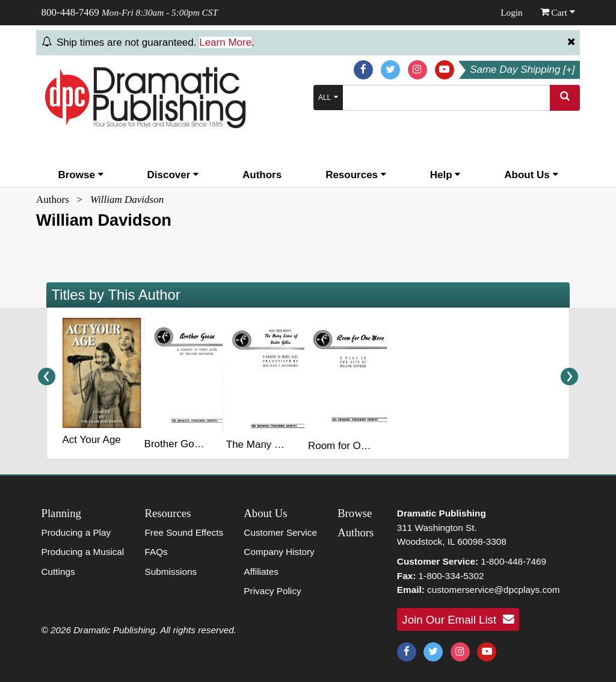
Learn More (225, 42)
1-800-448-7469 (513, 561)
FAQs (156, 552)
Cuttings (58, 572)
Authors (262, 175)
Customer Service (280, 532)
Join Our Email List (458, 619)
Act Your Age (91, 440)
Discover (173, 175)
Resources (356, 175)
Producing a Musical (83, 552)
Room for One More (353, 446)
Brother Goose (178, 444)
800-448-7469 (70, 12)
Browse (80, 175)
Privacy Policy (272, 591)
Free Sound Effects (184, 532)
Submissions (171, 572)
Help (445, 175)
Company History (279, 552)
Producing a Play (76, 532)
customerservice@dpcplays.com (493, 590)
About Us (531, 175)
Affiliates (261, 572)
